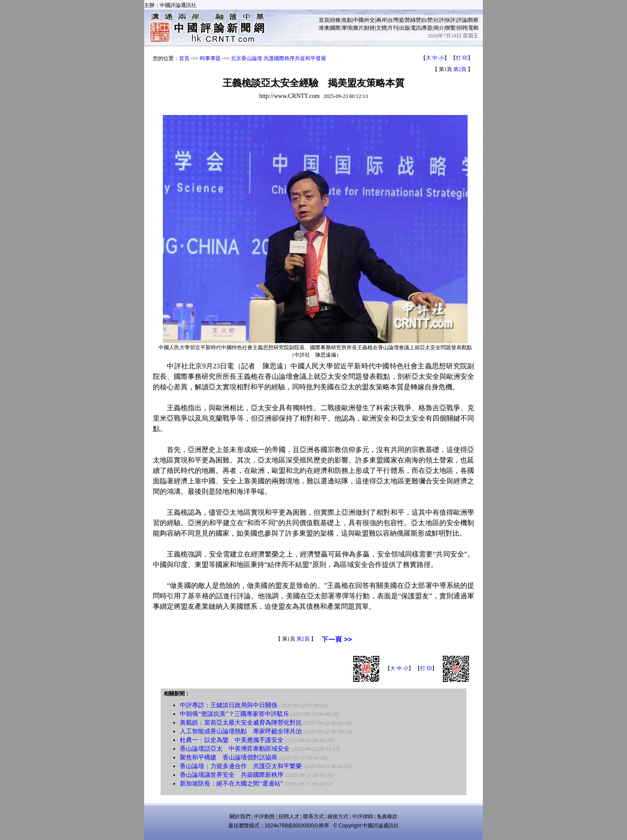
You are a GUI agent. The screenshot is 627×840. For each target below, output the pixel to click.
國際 (335, 28)
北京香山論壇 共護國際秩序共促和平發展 (278, 58)
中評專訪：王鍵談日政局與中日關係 (229, 705)
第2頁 (460, 69)
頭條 (335, 20)
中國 (358, 20)
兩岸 (381, 20)
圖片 (358, 28)
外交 (370, 20)
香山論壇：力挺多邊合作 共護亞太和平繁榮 (241, 766)
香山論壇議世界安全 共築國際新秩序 (232, 775)
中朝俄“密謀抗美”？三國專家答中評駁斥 (234, 714)
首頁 (324, 20)
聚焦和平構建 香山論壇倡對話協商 (229, 757)
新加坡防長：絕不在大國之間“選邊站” (231, 784)
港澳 (324, 28)
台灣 (393, 20)
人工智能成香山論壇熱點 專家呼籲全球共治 (241, 731)
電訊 (416, 28)
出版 (405, 28)
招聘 (462, 28)
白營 (427, 20)
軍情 (347, 28)
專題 (427, 28)
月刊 (393, 28)
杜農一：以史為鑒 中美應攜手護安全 (232, 740)
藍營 (405, 20)
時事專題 (210, 58)
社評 (439, 20)
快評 (450, 20)
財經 (370, 28)
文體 (381, 28)
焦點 (347, 20)
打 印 (462, 58)
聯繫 (450, 28)
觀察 (473, 20)
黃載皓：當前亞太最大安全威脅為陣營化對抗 (241, 723)
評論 (462, 20)
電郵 (473, 28)
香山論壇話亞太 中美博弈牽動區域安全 (235, 749)
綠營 (416, 20)
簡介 (439, 28)
